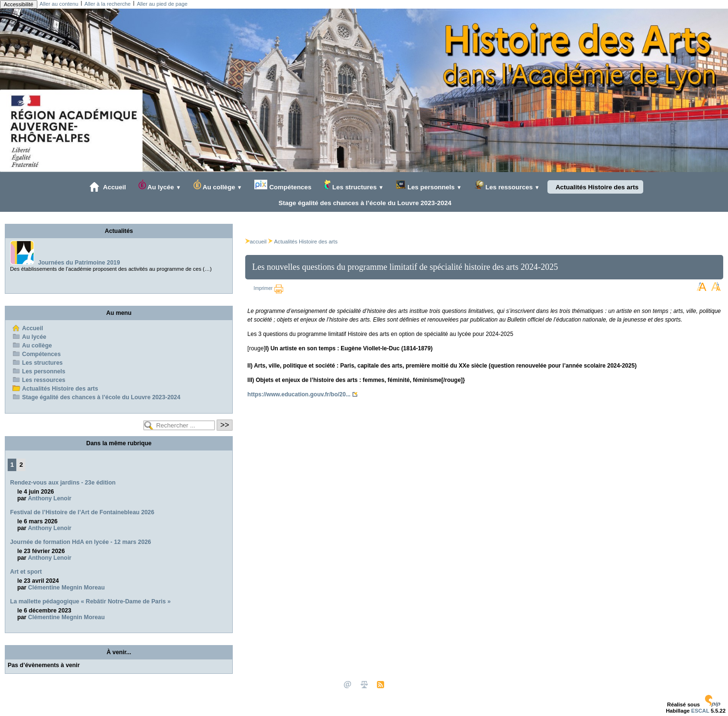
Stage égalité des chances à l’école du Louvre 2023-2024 (363, 203)
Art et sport (26, 572)
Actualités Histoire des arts (596, 187)
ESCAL (700, 711)
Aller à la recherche (107, 4)
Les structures (354, 185)
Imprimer (269, 288)
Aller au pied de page (162, 4)
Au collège (218, 185)
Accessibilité (19, 4)
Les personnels (429, 185)
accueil (256, 242)
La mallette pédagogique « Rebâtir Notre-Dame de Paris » (90, 601)
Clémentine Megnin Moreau (67, 588)
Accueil (108, 187)
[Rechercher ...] (179, 425)
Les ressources (507, 185)
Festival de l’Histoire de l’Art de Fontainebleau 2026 (82, 512)
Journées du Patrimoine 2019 (79, 263)
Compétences (283, 185)
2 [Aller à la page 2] (21, 465)
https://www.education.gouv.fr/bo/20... (299, 394)
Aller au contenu (59, 4)
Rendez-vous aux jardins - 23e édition (63, 483)
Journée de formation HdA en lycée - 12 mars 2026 (80, 542)
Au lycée (160, 185)
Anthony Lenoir (50, 498)
